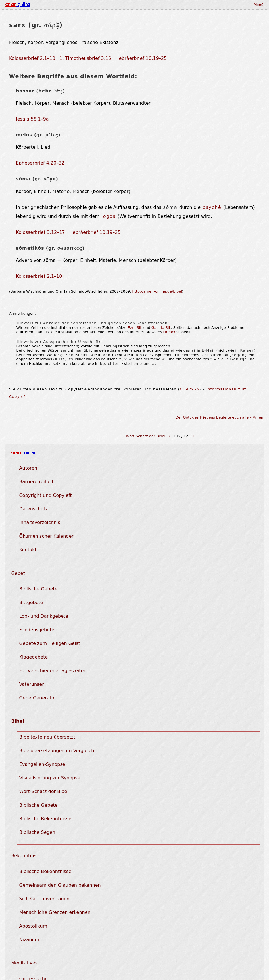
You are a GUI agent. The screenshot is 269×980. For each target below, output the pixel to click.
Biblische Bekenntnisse (45, 819)
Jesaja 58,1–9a (32, 119)
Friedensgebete (37, 630)
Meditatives (24, 963)
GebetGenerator (38, 698)
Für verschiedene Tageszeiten (53, 671)
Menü (258, 5)
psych (212, 207)
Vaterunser (32, 684)
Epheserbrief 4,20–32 (40, 163)
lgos (109, 216)
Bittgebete (31, 602)
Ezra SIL (135, 328)
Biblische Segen (37, 832)
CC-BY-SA (189, 389)
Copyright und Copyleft (46, 495)
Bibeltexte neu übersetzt (47, 737)
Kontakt (28, 550)
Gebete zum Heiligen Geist (50, 643)
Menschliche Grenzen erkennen (55, 912)
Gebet (18, 573)
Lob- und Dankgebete (44, 616)
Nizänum (29, 940)
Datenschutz (34, 509)
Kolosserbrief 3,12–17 (40, 232)
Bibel (17, 721)
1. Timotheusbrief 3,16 (86, 58)
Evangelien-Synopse (42, 764)
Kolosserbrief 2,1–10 (32, 58)
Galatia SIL (161, 328)
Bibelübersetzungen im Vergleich (57, 751)
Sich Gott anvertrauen (44, 899)
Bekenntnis (24, 856)
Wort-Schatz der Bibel (146, 436)
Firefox (169, 332)
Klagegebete (34, 657)
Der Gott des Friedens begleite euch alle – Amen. (220, 417)
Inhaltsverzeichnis (40, 522)
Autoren (28, 468)
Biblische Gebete (38, 589)
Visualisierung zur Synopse (50, 778)
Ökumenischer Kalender (46, 536)
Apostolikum (33, 926)
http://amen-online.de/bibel (157, 291)
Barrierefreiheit (37, 482)
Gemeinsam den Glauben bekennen (60, 885)
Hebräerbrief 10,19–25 (141, 58)
